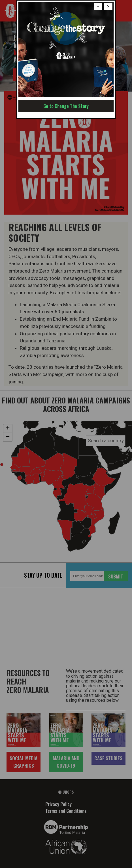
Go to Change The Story (66, 106)
